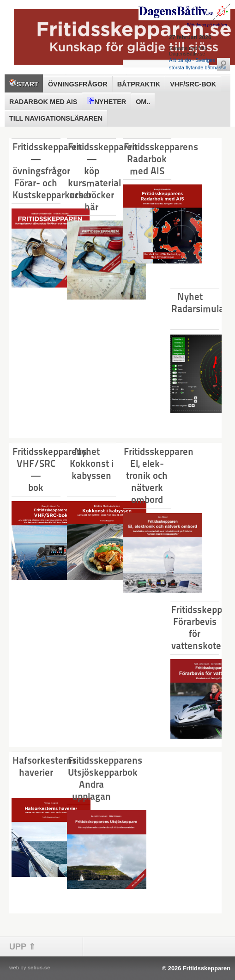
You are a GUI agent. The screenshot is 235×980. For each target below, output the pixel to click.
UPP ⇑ (22, 947)
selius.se (39, 968)
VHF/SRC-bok (193, 84)
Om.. (143, 102)
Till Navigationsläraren (56, 118)
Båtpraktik (139, 84)
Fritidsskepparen (207, 968)
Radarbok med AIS (43, 102)
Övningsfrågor (78, 84)
